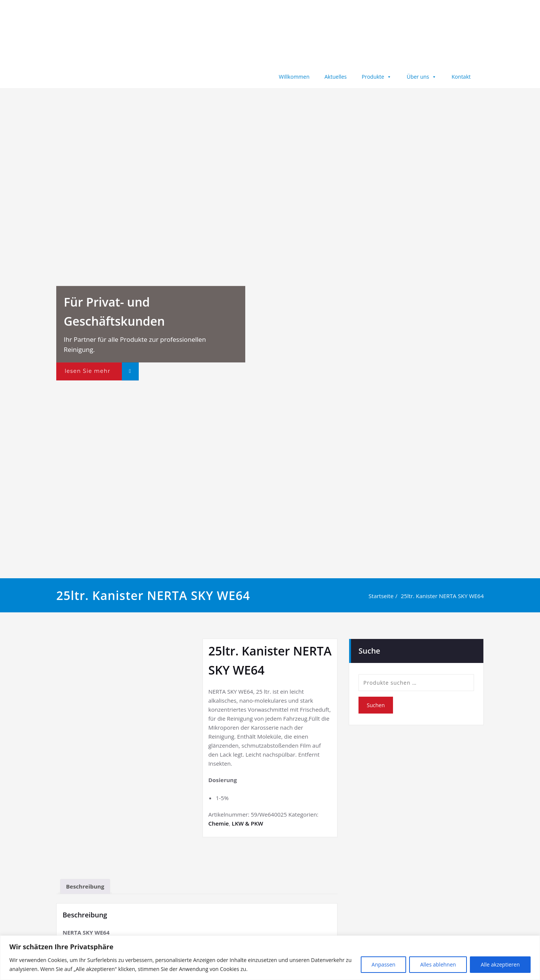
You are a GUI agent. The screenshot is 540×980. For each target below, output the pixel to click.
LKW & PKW (247, 823)
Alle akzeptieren (500, 964)
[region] (270, 958)
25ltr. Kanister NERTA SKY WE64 (445, 596)
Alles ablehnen (438, 964)
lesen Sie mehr (87, 371)
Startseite (383, 596)
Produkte (377, 77)
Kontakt (461, 77)
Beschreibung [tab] (85, 886)
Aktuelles (335, 77)
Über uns (421, 77)
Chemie (218, 823)
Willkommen (294, 77)
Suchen (376, 705)
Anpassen (384, 964)
